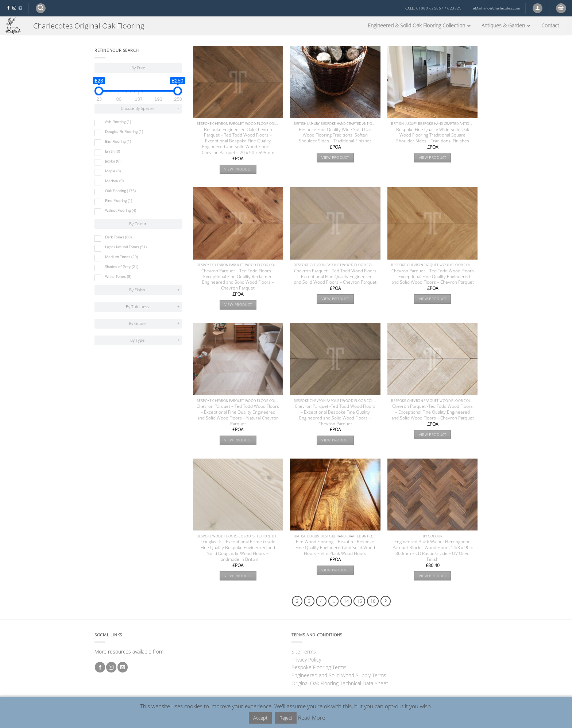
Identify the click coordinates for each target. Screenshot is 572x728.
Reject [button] (286, 718)
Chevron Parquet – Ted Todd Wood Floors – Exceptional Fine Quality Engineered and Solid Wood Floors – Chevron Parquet (335, 277)
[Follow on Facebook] (8, 8)
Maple (113, 171)
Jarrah (113, 151)
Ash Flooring (118, 122)
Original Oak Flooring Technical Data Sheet (340, 683)
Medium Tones (121, 257)
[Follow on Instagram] (14, 8)
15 (359, 601)
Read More (312, 717)
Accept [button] (260, 718)
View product (238, 169)
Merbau (114, 181)
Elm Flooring (118, 141)
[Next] (386, 601)
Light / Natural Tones (126, 247)
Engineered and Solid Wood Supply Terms (339, 675)
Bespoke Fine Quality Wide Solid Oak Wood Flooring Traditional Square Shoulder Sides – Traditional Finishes (433, 135)
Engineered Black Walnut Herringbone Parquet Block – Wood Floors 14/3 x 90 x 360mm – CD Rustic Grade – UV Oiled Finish (433, 551)
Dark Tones (118, 237)
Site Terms (304, 652)
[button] (41, 8)
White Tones (118, 277)
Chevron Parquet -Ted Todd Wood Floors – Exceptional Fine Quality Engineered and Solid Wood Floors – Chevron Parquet (433, 412)
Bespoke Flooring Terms (319, 667)
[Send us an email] (20, 8)
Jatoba (113, 161)
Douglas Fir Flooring (124, 132)
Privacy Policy (306, 660)
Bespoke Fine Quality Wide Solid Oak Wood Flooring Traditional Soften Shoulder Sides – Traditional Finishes (335, 135)
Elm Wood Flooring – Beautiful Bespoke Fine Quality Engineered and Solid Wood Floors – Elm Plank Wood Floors (335, 548)
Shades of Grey (122, 267)
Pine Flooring (119, 201)
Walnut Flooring (121, 210)
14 (346, 601)
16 (373, 601)
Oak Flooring (120, 191)
